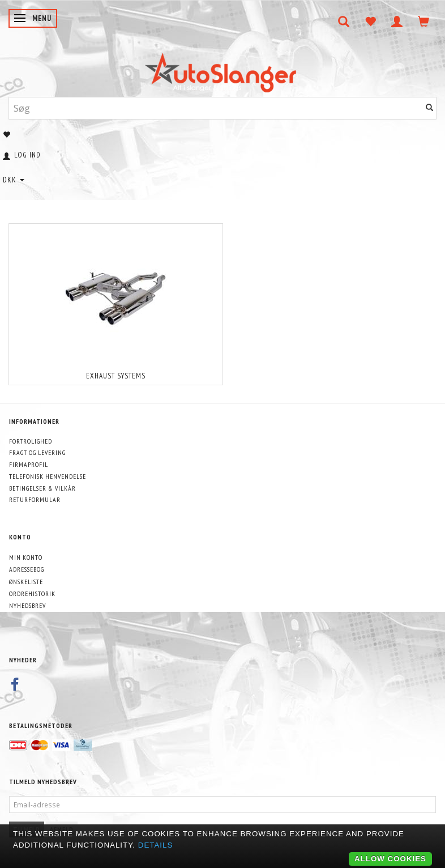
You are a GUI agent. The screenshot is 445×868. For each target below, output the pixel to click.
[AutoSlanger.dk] (223, 70)
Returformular (35, 499)
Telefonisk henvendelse (48, 476)
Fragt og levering (37, 452)
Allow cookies (390, 859)
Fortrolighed (31, 441)
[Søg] (430, 108)
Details (156, 845)
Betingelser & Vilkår (42, 488)
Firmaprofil (29, 464)
